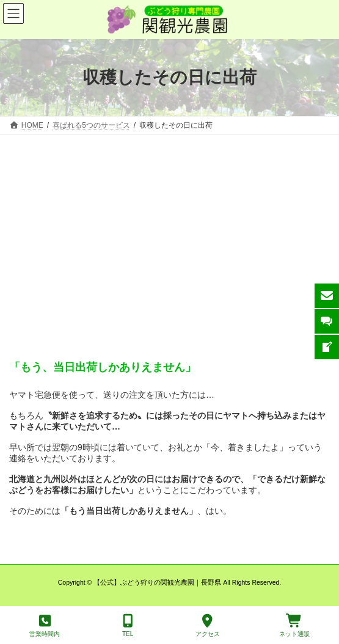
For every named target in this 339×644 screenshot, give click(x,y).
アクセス (208, 626)
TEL (128, 626)
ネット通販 (294, 626)
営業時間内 (45, 626)
